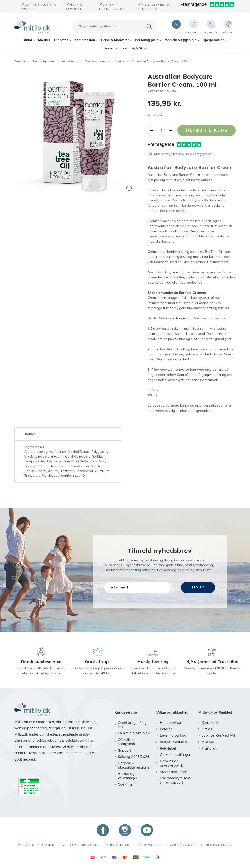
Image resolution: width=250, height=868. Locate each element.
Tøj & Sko (137, 48)
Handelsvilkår (171, 723)
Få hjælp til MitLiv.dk (134, 733)
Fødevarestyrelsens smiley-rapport (175, 780)
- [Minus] (152, 130)
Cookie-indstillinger (175, 755)
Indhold (30, 434)
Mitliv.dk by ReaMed (215, 713)
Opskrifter (126, 784)
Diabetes (61, 40)
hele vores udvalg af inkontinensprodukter (180, 411)
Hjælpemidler (213, 40)
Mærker (44, 40)
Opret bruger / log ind (132, 725)
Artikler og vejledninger (128, 776)
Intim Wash (175, 334)
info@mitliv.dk (50, 673)
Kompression (85, 40)
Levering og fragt (174, 735)
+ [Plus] (171, 130)
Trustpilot (209, 748)
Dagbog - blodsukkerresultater (134, 765)
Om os (207, 729)
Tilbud (27, 40)
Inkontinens (70, 61)
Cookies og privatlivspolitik (172, 763)
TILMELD (198, 587)
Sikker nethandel (173, 772)
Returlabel (168, 748)
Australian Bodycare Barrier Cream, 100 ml (161, 61)
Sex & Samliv (114, 48)
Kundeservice (126, 713)
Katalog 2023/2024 (134, 757)
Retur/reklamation (174, 742)
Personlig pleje (147, 40)
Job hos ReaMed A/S (219, 735)
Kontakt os (210, 723)
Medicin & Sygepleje (181, 40)
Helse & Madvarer (115, 40)
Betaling (166, 729)
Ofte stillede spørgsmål (127, 742)
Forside (20, 61)
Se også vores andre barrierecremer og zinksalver (186, 406)
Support (124, 750)
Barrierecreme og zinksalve (105, 61)
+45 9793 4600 (54, 668)
